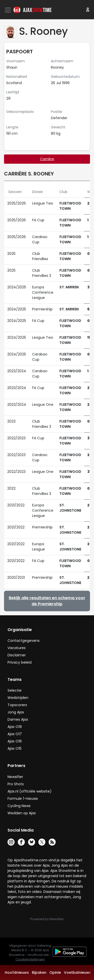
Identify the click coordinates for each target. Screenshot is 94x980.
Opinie (55, 972)
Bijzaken (39, 972)
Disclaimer (17, 655)
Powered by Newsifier (47, 919)
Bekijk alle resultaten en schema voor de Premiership (47, 601)
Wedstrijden (18, 698)
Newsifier (15, 777)
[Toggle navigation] (8, 10)
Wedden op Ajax (22, 813)
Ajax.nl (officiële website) (30, 791)
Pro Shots (16, 784)
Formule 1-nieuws (23, 799)
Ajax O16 (15, 741)
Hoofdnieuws (17, 972)
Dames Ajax (18, 719)
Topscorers (17, 705)
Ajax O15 (15, 748)
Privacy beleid (20, 662)
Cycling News (19, 806)
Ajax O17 (15, 734)
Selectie (15, 690)
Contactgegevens (24, 641)
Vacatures (17, 648)
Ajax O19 (15, 727)
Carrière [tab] (47, 159)
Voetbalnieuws (78, 972)
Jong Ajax (16, 712)
